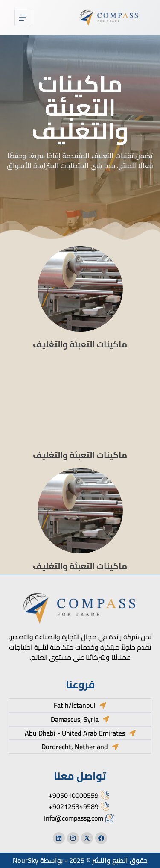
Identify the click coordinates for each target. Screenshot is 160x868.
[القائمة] (23, 18)
